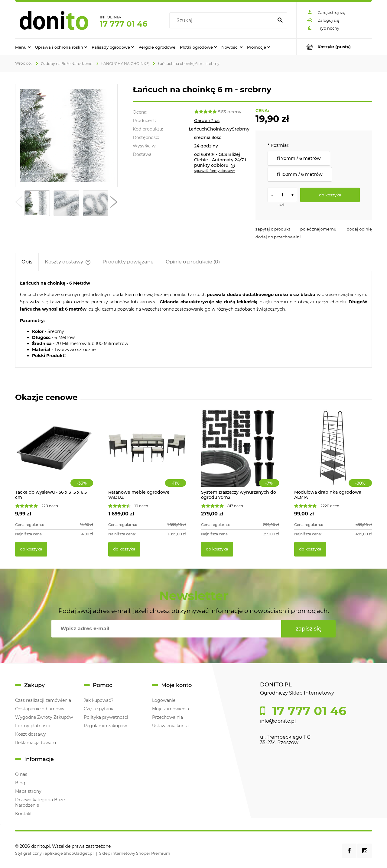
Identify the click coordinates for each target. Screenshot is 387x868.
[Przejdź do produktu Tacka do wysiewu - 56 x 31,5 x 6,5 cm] (54, 455)
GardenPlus (207, 121)
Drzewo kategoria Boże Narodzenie (40, 802)
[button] (19, 203)
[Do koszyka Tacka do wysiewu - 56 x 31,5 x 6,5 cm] (31, 549)
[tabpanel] (193, 319)
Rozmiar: (278, 145)
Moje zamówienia (171, 709)
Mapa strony (28, 791)
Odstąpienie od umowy (40, 709)
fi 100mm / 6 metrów (300, 174)
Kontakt (24, 814)
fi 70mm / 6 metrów (299, 158)
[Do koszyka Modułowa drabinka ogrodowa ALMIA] (310, 549)
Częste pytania (99, 709)
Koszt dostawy (31, 734)
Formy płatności (33, 726)
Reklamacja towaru (36, 743)
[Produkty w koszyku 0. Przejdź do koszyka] (334, 47)
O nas (21, 774)
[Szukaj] (280, 21)
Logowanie (164, 700)
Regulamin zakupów (105, 726)
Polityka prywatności (106, 717)
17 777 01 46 (124, 24)
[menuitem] (23, 47)
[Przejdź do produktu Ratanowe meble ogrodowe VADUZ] (147, 455)
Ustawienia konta (170, 726)
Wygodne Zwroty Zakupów (44, 717)
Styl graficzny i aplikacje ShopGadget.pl (54, 853)
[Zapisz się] (308, 629)
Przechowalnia (167, 717)
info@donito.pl (278, 721)
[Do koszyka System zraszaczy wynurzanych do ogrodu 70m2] (217, 549)
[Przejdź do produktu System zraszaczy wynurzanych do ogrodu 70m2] (240, 455)
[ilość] (282, 195)
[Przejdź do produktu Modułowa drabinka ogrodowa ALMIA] (333, 455)
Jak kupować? (99, 700)
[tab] (27, 262)
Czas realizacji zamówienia (43, 700)
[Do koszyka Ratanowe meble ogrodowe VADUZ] (124, 549)
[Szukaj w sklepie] (223, 21)
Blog (20, 783)
